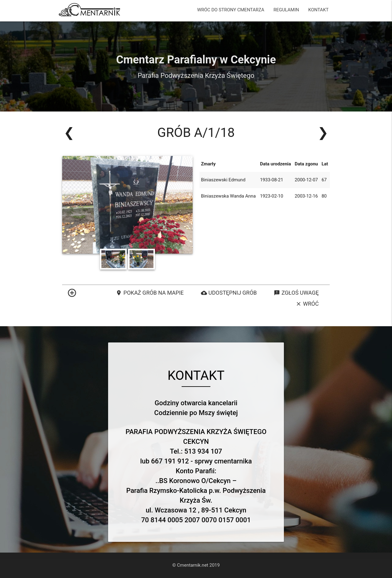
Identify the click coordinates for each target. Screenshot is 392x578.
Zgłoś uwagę (296, 293)
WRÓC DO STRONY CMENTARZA (231, 10)
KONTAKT (318, 10)
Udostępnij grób (229, 293)
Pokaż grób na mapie (150, 293)
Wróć (307, 304)
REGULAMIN (286, 10)
